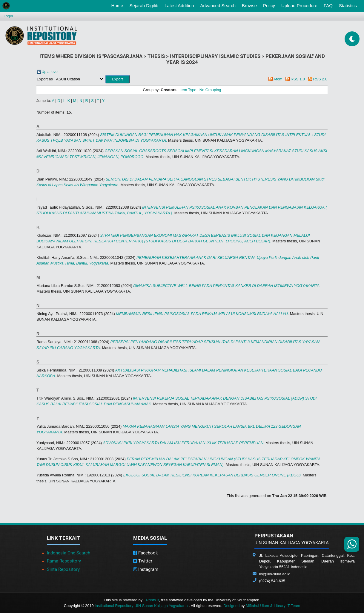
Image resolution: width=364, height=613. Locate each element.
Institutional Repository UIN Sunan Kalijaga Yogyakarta (142, 606)
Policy (269, 6)
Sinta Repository (63, 569)
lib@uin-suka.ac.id (275, 574)
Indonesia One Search (69, 553)
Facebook (146, 553)
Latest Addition (179, 6)
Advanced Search (218, 6)
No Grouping (210, 90)
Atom (278, 79)
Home (118, 5)
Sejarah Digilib (144, 6)
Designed (231, 606)
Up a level (50, 72)
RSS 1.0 (298, 79)
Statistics (348, 6)
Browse (249, 6)
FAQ (328, 6)
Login (8, 16)
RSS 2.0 (320, 79)
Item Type (188, 90)
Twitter (143, 561)
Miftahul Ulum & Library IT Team (273, 606)
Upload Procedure (299, 6)
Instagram (146, 569)
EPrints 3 (151, 600)
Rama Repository (64, 561)
